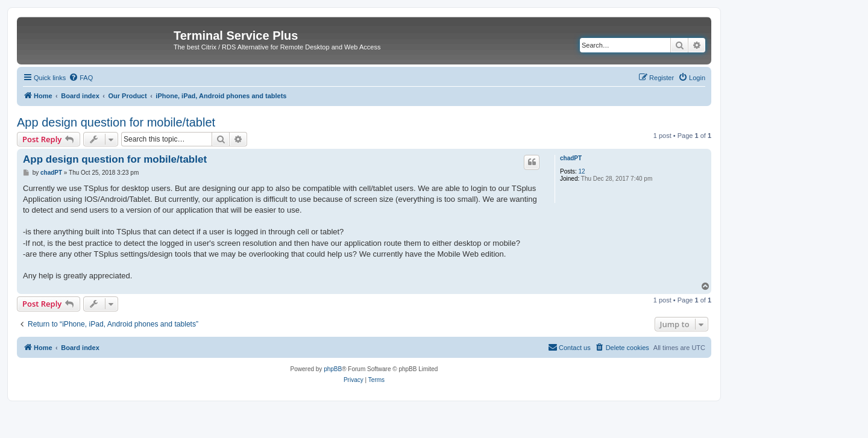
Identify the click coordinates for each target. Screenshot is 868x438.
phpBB (333, 369)
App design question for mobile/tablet (116, 122)
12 (582, 171)
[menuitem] (81, 78)
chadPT (571, 158)
